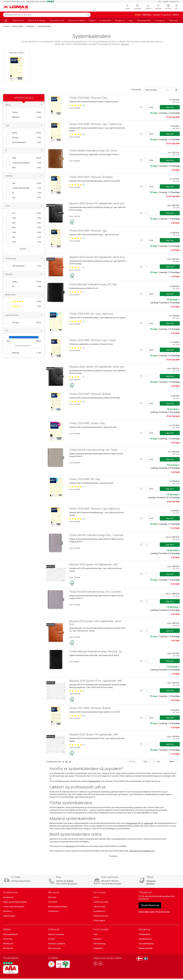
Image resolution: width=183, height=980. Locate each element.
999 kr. (39, 341)
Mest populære (151, 90)
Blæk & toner (18, 20)
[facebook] (95, 964)
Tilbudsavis (151, 881)
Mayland (16, 117)
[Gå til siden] (6, 20)
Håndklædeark (144, 934)
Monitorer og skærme (57, 944)
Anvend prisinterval (24, 346)
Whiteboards (8, 944)
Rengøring (144, 929)
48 (70, 762)
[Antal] (151, 213)
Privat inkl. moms (163, 912)
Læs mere (125, 44)
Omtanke (166, 1)
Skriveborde (8, 948)
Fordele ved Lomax (101, 902)
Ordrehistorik (53, 911)
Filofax (15, 112)
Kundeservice (175, 1)
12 (63, 762)
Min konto (52, 897)
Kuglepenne (98, 948)
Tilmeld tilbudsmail (150, 905)
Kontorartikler (18, 26)
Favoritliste (53, 902)
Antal (151, 107)
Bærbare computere (56, 934)
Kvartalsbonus (99, 911)
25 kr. (8, 341)
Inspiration (167, 15)
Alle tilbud (150, 884)
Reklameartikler (144, 20)
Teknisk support (9, 916)
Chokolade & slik (57, 20)
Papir (96, 934)
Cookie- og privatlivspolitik (14, 907)
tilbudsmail (70, 846)
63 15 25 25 (72, 884)
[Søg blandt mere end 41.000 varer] (44, 15)
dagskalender (132, 823)
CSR (159, 1)
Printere (51, 939)
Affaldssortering (145, 939)
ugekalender (149, 823)
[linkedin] (100, 964)
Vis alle (24, 249)
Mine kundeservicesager (58, 907)
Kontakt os (7, 911)
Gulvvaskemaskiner (146, 944)
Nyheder (157, 15)
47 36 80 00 (69, 881)
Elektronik (54, 929)
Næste (173, 761)
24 (66, 762)
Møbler (7, 929)
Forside (6, 26)
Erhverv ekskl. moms (147, 912)
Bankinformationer (101, 916)
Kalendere (30, 26)
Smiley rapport (99, 920)
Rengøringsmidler (146, 948)
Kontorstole (8, 939)
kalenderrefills (94, 781)
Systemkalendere (44, 26)
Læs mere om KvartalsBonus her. (142, 851)
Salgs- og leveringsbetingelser (15, 902)
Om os (96, 897)
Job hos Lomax (99, 907)
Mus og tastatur (55, 948)
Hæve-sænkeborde (10, 934)
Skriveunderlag (99, 944)
